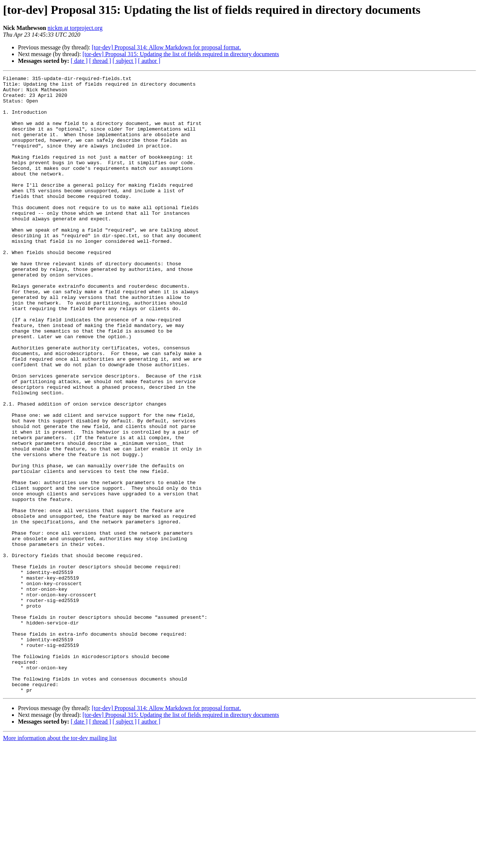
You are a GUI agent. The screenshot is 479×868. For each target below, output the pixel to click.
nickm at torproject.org (75, 28)
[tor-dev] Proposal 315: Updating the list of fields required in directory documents (181, 54)
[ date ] (79, 61)
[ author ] (149, 61)
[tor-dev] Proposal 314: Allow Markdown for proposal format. (166, 47)
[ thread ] (100, 61)
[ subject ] (125, 61)
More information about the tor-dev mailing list (60, 861)
